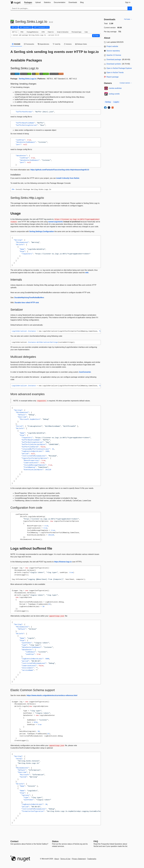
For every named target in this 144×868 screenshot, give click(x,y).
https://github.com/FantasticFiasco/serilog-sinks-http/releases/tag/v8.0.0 (60, 170)
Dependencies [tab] (43, 44)
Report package (113, 77)
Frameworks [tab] (29, 44)
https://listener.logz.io (63, 562)
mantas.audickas (115, 88)
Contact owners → (126, 83)
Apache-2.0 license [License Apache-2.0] (114, 55)
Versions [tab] (68, 44)
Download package (114, 59)
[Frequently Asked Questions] (96, 841)
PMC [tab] (22, 32)
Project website (112, 46)
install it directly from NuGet (68, 178)
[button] (96, 36)
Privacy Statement (79, 859)
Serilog (108, 102)
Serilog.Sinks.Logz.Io (27, 79)
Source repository (113, 51)
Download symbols (114, 64)
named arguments (56, 222)
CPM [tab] (43, 32)
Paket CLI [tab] (51, 32)
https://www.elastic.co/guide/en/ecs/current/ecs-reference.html (52, 695)
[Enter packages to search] (69, 8)
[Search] (130, 8)
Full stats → (128, 19)
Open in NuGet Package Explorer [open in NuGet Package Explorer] (119, 68)
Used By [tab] (57, 44)
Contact (14, 841)
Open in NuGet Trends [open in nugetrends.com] (115, 73)
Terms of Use (65, 859)
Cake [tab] (86, 32)
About (57, 859)
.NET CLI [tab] (14, 32)
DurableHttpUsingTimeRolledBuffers (29, 298)
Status (55, 841)
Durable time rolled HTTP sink (27, 303)
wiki (87, 273)
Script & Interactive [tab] (63, 32)
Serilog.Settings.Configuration (42, 231)
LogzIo (116, 102)
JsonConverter (85, 372)
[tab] (28, 2)
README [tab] (16, 44)
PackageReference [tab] (33, 32)
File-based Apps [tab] (77, 32)
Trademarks (92, 859)
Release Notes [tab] (81, 44)
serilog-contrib (114, 94)
